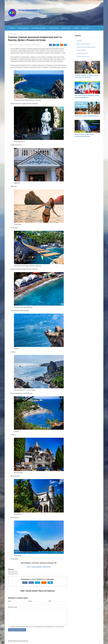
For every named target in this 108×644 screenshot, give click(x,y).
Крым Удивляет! (28, 10)
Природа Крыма (23, 28)
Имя (10, 601)
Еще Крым (86, 28)
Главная (12, 28)
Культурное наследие (39, 28)
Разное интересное (83, 56)
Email (30, 601)
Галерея (76, 28)
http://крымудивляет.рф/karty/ (39, 567)
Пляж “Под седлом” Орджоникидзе (87, 116)
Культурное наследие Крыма (32, 45)
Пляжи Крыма (54, 28)
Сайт (50, 601)
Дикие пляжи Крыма (84, 44)
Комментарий (13, 607)
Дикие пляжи (66, 28)
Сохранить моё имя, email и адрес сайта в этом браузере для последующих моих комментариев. (37, 626)
